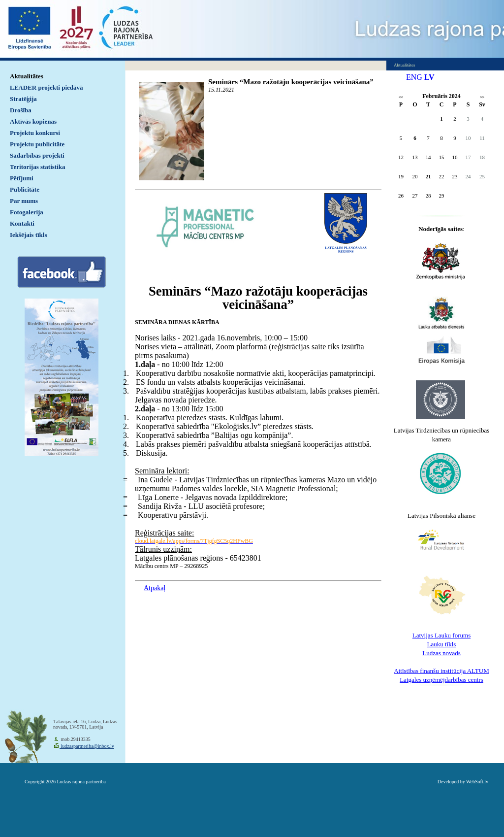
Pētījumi (22, 178)
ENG (414, 77)
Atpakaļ (155, 588)
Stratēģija (23, 99)
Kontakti (22, 223)
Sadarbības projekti (37, 155)
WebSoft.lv (477, 782)
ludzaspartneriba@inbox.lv (87, 746)
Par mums (24, 201)
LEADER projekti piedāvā (47, 87)
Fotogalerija (27, 212)
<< (401, 97)
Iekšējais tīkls (28, 235)
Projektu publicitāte (37, 144)
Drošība (21, 110)
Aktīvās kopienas (33, 121)
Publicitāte (25, 189)
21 (428, 176)
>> (482, 97)
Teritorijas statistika (38, 167)
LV (429, 77)
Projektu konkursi (35, 133)
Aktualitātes (27, 76)
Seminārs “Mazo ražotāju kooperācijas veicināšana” (291, 82)
